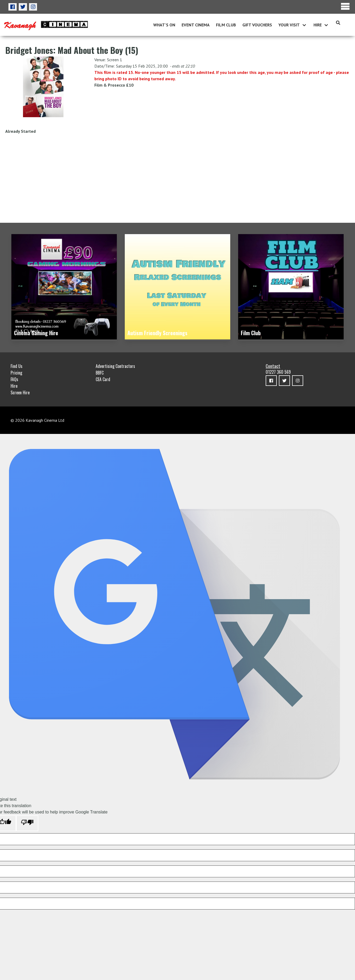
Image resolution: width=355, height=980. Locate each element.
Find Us (17, 366)
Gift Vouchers (257, 25)
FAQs (14, 379)
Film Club (226, 25)
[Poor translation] (27, 823)
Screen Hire (20, 392)
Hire (318, 25)
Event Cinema (196, 25)
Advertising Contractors (115, 366)
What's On (164, 25)
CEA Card (103, 379)
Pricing (16, 373)
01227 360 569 (278, 372)
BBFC (100, 373)
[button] (13, 7)
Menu (345, 6)
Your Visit (289, 25)
